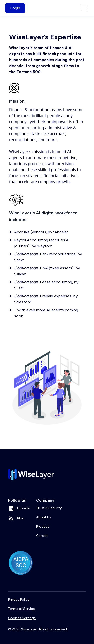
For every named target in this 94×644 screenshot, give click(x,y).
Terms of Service (21, 609)
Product (43, 527)
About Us (44, 517)
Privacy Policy (19, 600)
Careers (42, 536)
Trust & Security (49, 508)
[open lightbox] (47, 388)
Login (15, 8)
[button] (84, 8)
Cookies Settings (22, 618)
